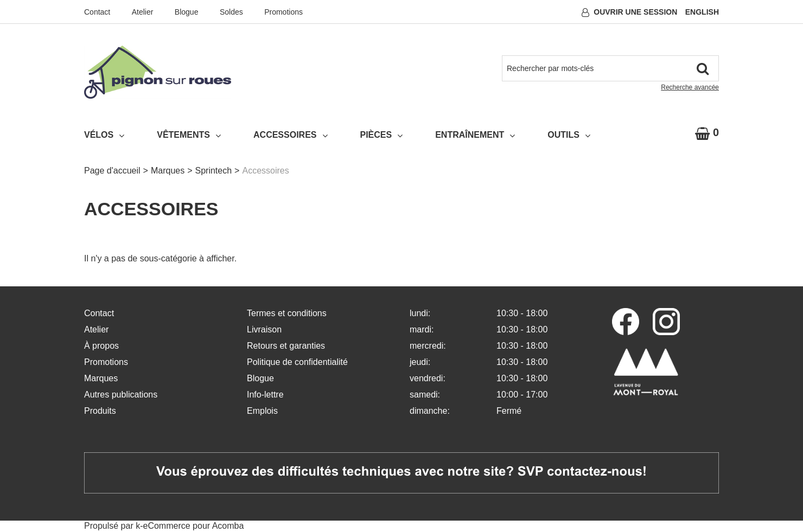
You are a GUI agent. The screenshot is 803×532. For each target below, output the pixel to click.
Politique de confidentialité (297, 362)
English (702, 12)
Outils (569, 135)
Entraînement (475, 135)
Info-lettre (265, 395)
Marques (168, 171)
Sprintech (214, 171)
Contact (97, 12)
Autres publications (121, 395)
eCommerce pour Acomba (194, 526)
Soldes (231, 12)
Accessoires (290, 135)
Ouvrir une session (635, 12)
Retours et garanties (286, 346)
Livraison (264, 329)
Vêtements (189, 135)
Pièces (382, 135)
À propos (101, 346)
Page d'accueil (112, 171)
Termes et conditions (287, 313)
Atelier (143, 12)
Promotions (283, 12)
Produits (100, 411)
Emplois (262, 411)
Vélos (104, 135)
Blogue (187, 12)
